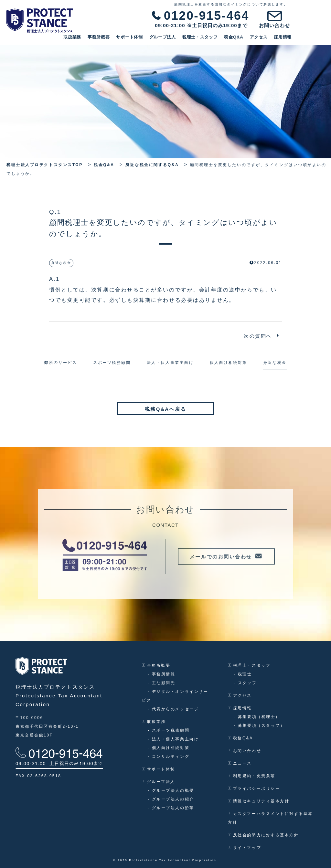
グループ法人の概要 (171, 790)
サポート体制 (162, 39)
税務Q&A (240, 738)
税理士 (243, 674)
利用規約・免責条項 (251, 776)
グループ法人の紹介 (171, 799)
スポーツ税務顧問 (169, 730)
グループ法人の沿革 (171, 808)
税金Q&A (267, 39)
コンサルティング (169, 756)
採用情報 (316, 39)
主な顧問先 (161, 683)
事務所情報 (161, 674)
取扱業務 (105, 39)
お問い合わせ (245, 750)
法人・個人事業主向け (173, 739)
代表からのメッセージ (173, 709)
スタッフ (245, 683)
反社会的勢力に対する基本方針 (263, 835)
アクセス (291, 39)
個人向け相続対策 (169, 747)
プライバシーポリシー (254, 788)
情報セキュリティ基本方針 (259, 801)
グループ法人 (196, 39)
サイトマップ (245, 847)
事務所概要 (132, 39)
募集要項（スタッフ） (259, 725)
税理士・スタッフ (233, 39)
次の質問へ (258, 336)
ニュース (240, 763)
